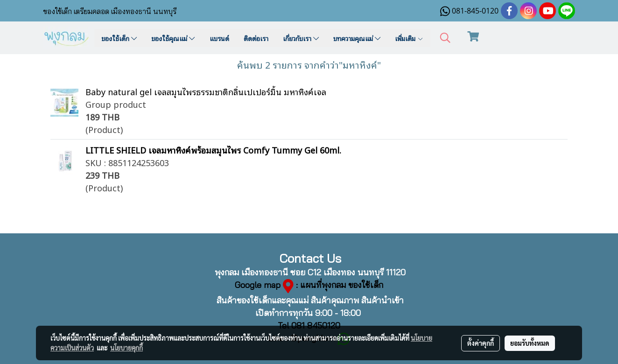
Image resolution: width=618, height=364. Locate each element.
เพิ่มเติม (409, 38)
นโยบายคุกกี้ (126, 348)
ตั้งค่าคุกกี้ (481, 343)
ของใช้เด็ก (119, 38)
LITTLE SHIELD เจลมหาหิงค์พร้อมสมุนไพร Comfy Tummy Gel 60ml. (213, 150)
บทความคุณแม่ (357, 38)
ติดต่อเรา (256, 38)
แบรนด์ (219, 38)
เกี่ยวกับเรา (301, 38)
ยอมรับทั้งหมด (530, 343)
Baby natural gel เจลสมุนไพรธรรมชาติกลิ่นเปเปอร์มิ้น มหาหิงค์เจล (206, 91)
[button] (445, 38)
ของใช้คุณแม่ (173, 38)
